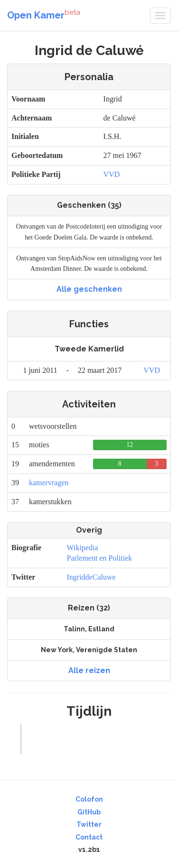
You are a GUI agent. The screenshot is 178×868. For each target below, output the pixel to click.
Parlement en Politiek (100, 558)
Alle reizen (89, 670)
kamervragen (49, 483)
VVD (112, 174)
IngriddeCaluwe (91, 577)
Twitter (89, 824)
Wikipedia (83, 548)
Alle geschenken (89, 289)
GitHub (89, 812)
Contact (89, 837)
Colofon (89, 799)
